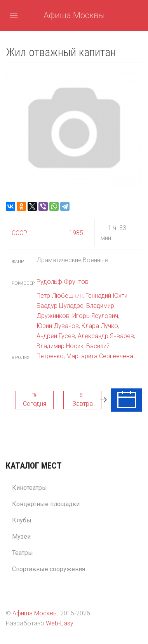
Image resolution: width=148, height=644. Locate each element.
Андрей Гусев (56, 336)
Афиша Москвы (74, 15)
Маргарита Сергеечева (100, 356)
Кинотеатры (30, 488)
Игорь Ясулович (95, 316)
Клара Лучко (100, 326)
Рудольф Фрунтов (63, 282)
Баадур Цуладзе (60, 306)
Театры (23, 553)
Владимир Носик (60, 346)
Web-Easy (60, 623)
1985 (76, 233)
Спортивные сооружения (49, 569)
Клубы (22, 520)
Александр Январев (106, 336)
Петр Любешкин (60, 296)
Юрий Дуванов (58, 326)
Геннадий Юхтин (108, 296)
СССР (19, 233)
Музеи (21, 537)
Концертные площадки (46, 504)
